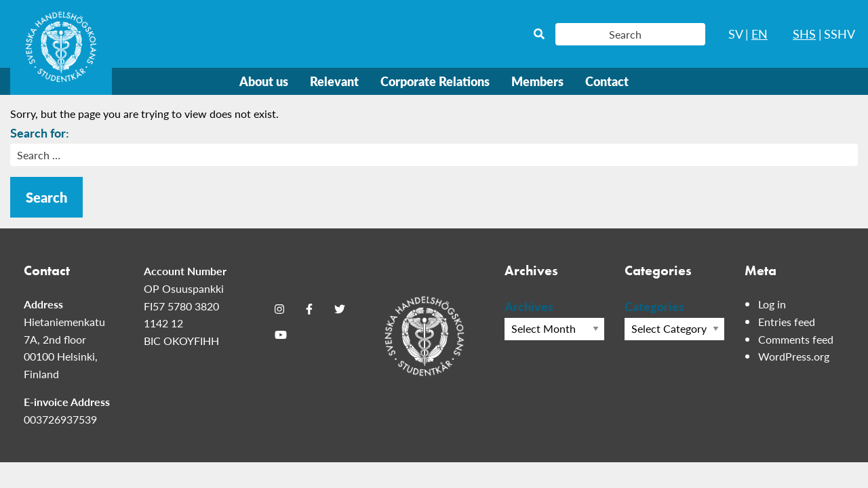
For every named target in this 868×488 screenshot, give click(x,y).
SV (736, 34)
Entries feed (787, 322)
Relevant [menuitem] (334, 81)
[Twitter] (340, 308)
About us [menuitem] (264, 81)
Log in (772, 304)
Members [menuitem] (537, 81)
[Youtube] (281, 335)
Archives (529, 306)
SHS (804, 34)
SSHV (840, 34)
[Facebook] (309, 308)
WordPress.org (794, 356)
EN (759, 34)
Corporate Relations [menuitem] (435, 81)
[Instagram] (279, 308)
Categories (654, 306)
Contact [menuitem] (607, 81)
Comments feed (796, 339)
